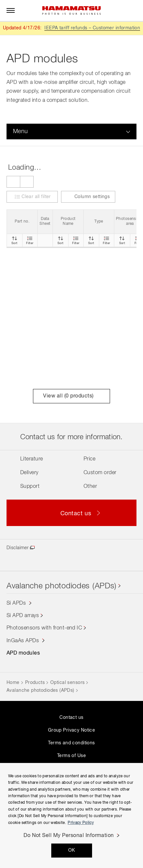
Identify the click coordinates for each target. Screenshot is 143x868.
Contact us (71, 718)
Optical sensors (67, 683)
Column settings (88, 197)
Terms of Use (71, 756)
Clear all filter (36, 197)
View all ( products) (71, 396)
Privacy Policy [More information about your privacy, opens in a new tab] (81, 823)
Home (13, 683)
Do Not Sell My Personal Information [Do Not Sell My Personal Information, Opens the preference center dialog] (69, 836)
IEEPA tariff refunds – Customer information (92, 28)
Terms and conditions (71, 743)
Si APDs (17, 603)
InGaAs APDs (24, 641)
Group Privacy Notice (71, 730)
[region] (71, 815)
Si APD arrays (23, 616)
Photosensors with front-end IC (44, 628)
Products (35, 683)
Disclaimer (17, 548)
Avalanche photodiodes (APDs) (62, 586)
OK (72, 850)
